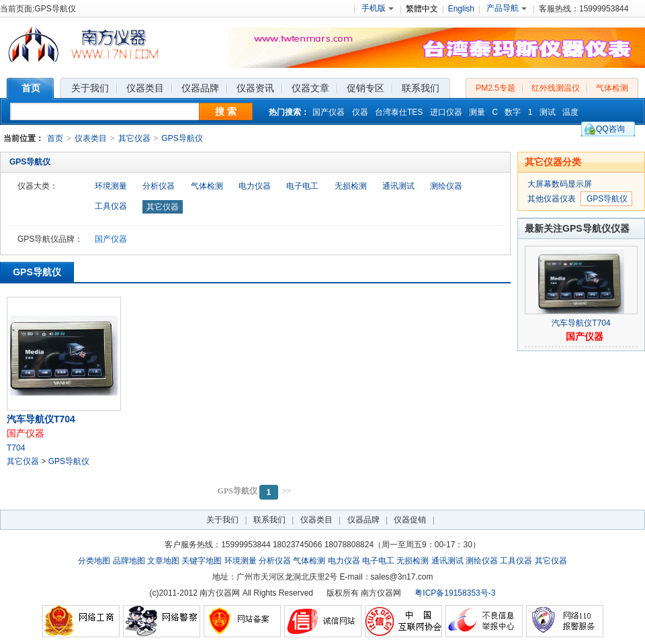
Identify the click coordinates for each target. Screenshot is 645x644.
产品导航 (507, 8)
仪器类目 (316, 520)
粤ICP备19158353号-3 (455, 593)
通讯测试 (398, 186)
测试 (548, 112)
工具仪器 (111, 206)
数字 (513, 112)
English (461, 9)
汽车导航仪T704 (41, 419)
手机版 (378, 8)
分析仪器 (159, 186)
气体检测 (612, 88)
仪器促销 (410, 520)
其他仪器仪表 (552, 199)
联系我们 (269, 520)
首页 (55, 138)
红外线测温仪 (556, 88)
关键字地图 (202, 561)
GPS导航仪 (182, 138)
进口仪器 (446, 112)
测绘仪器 (446, 186)
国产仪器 (329, 112)
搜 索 (226, 111)
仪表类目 (91, 138)
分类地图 (94, 561)
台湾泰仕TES (399, 112)
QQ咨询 (610, 129)
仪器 (360, 112)
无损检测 (351, 186)
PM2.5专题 (496, 88)
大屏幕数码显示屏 (560, 184)
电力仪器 (255, 186)
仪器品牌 (363, 520)
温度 (570, 112)
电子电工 (302, 186)
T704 (16, 448)
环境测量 (111, 186)
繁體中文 (422, 9)
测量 (477, 112)
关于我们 (222, 520)
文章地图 (163, 561)
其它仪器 (134, 138)
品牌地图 (129, 561)
